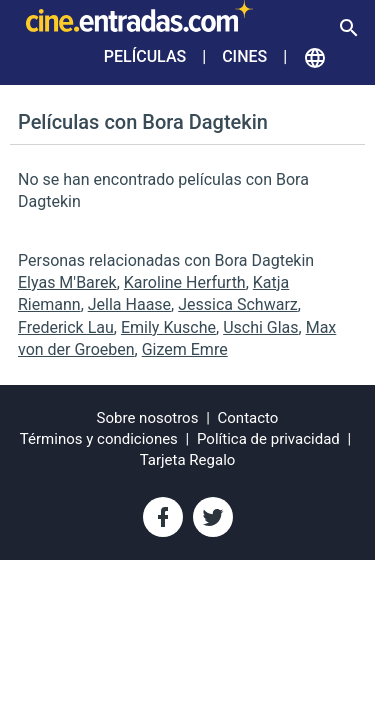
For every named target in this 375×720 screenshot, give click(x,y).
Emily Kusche (168, 327)
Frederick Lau (66, 327)
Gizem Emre (185, 349)
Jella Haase (129, 304)
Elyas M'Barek (67, 282)
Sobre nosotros (148, 418)
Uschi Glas (260, 327)
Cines (244, 56)
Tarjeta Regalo (188, 460)
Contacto (248, 418)
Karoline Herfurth (185, 282)
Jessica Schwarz (238, 304)
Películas (145, 56)
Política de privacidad (268, 439)
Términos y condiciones (99, 439)
